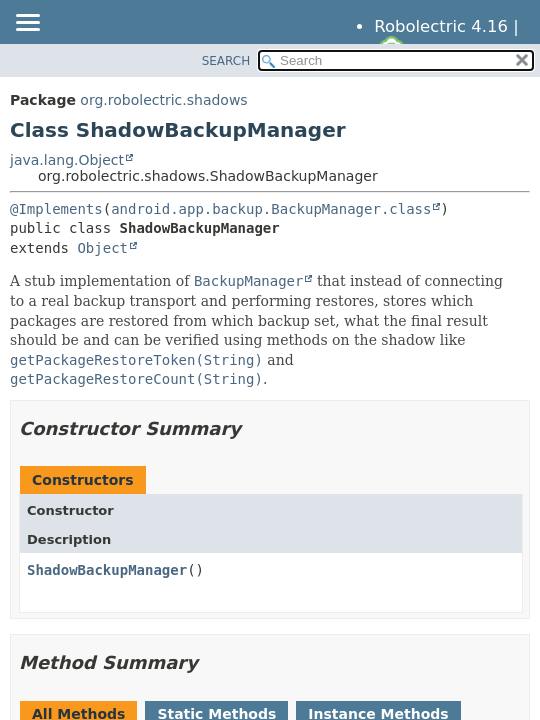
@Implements (56, 209)
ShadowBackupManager (107, 570)
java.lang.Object (67, 160)
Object (102, 248)
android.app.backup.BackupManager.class (271, 209)
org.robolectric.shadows (163, 100)
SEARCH (226, 61)
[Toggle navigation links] (27, 24)
